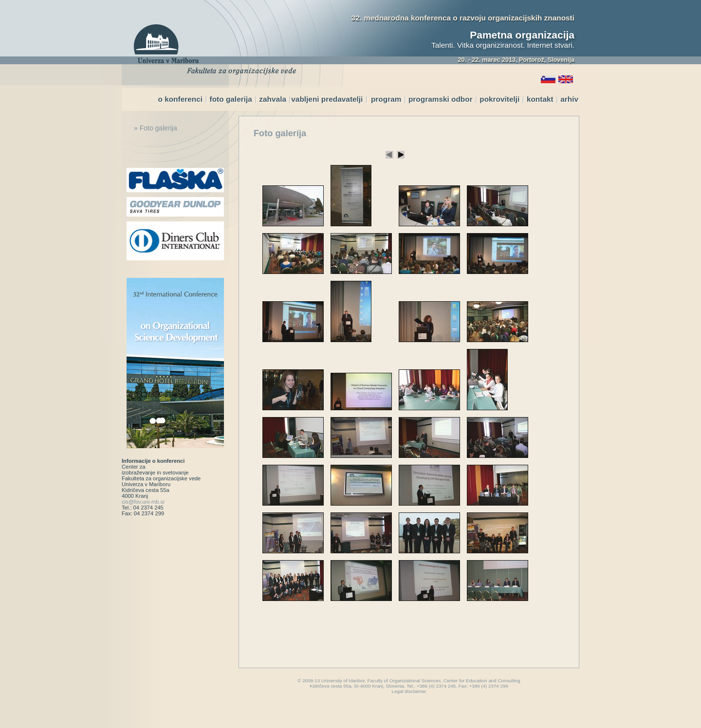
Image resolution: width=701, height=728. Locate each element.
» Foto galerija (156, 128)
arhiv (569, 99)
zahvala (273, 99)
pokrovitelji (499, 99)
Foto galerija (280, 133)
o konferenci (181, 99)
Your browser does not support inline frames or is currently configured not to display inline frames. (395, 391)
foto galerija (231, 99)
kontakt (540, 99)
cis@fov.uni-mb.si (143, 502)
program (386, 99)
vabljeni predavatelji (327, 99)
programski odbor (441, 99)
